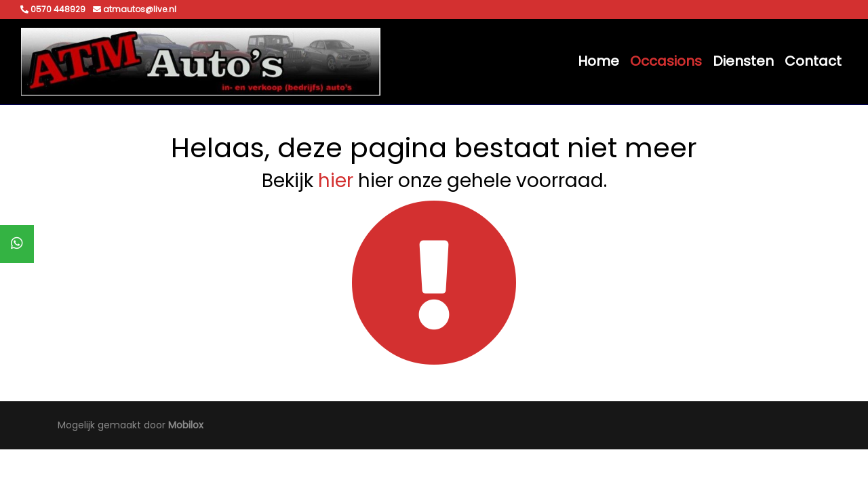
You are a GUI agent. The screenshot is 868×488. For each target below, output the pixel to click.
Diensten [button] (743, 61)
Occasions (666, 61)
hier (336, 181)
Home (598, 61)
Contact (813, 61)
